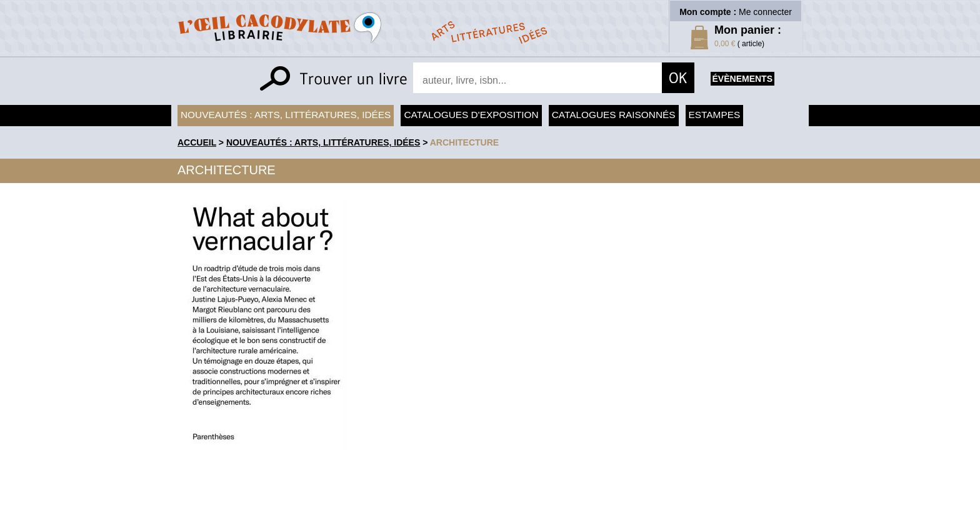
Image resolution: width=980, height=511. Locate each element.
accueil (197, 142)
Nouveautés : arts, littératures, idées (286, 115)
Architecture (464, 142)
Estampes (715, 115)
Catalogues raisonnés (614, 115)
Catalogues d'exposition (471, 115)
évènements (742, 79)
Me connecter (765, 12)
